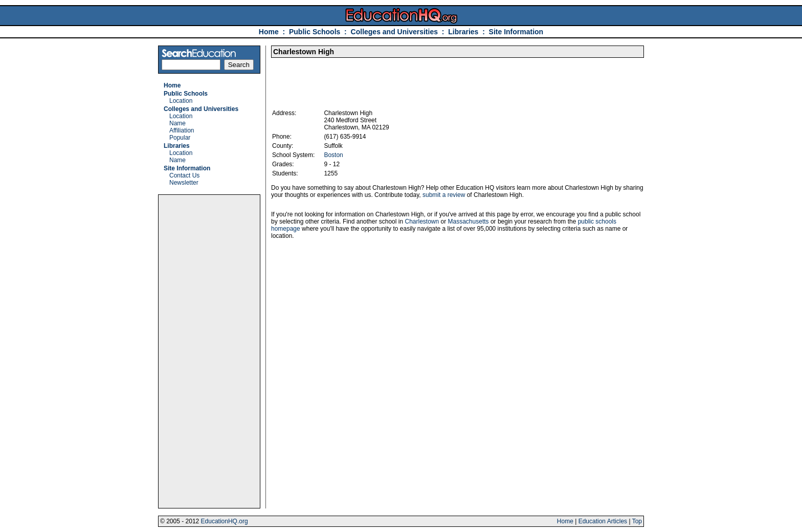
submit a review (444, 195)
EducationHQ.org (225, 521)
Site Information (516, 32)
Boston (333, 155)
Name (177, 123)
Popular (180, 138)
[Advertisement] (209, 351)
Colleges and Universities (394, 32)
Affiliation (182, 130)
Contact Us (184, 175)
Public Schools (316, 32)
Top (637, 521)
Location (181, 101)
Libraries (463, 32)
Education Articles (603, 521)
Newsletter (184, 183)
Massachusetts (469, 221)
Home (269, 32)
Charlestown (422, 221)
